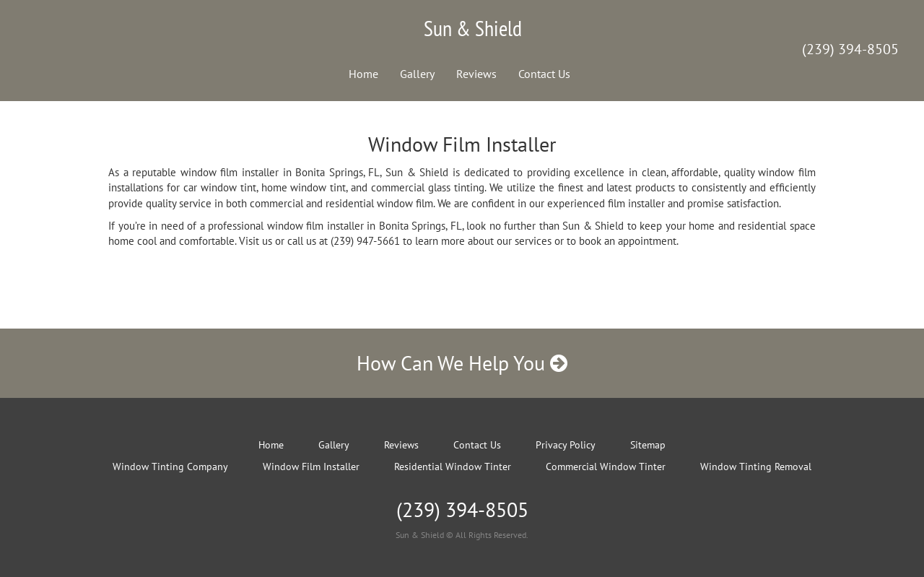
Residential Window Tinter (453, 467)
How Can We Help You (462, 363)
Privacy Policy (566, 445)
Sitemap (648, 445)
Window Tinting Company (170, 467)
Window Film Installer (311, 467)
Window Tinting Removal (756, 467)
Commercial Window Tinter (606, 467)
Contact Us (544, 74)
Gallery (417, 74)
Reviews (476, 74)
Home (363, 74)
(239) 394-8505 (850, 49)
